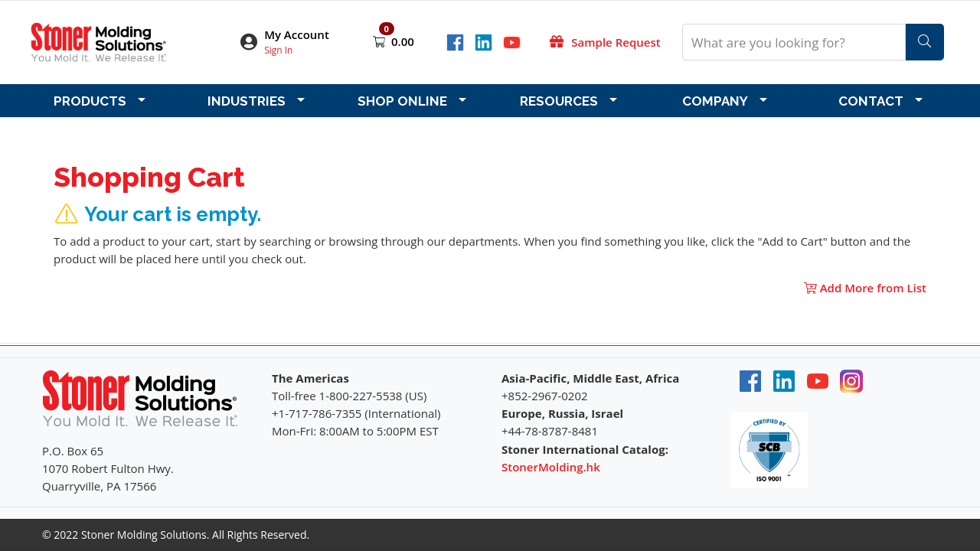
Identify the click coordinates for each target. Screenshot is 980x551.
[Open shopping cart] (381, 41)
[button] (295, 42)
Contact (871, 101)
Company (715, 101)
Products (90, 101)
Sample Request (616, 42)
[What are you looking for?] (794, 42)
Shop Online (402, 101)
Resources (559, 101)
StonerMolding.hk (551, 467)
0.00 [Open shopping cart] (403, 41)
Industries (247, 101)
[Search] (925, 42)
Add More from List (865, 288)
